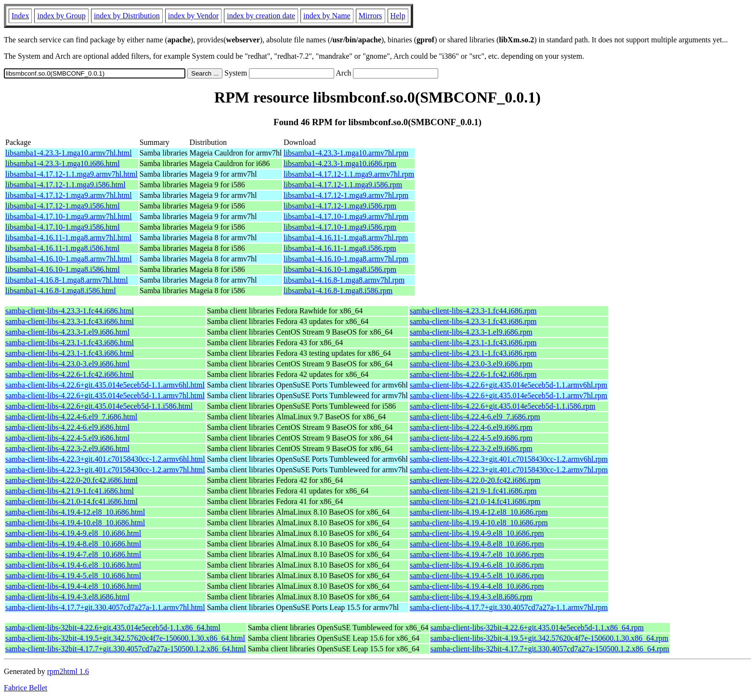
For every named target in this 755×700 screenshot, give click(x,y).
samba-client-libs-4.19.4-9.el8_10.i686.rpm (477, 533)
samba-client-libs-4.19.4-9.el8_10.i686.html (73, 533)
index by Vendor (193, 16)
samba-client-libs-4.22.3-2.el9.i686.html (67, 448)
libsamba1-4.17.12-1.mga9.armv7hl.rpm (346, 195)
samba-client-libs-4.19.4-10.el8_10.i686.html (75, 523)
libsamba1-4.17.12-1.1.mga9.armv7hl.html (72, 174)
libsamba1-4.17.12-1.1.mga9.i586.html (65, 185)
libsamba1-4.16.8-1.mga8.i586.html (61, 291)
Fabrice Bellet (26, 688)
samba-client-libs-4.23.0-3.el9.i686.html (67, 364)
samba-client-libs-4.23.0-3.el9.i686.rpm (471, 364)
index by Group (61, 16)
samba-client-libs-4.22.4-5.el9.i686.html (67, 438)
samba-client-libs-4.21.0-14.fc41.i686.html (72, 501)
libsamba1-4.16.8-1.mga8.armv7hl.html (67, 280)
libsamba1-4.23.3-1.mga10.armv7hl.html (69, 153)
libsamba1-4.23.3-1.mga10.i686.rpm (340, 163)
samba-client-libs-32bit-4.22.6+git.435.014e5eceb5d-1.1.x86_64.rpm (537, 628)
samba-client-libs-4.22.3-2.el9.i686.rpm (471, 448)
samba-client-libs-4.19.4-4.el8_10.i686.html (73, 586)
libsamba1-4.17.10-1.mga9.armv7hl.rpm (346, 216)
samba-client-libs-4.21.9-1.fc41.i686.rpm (473, 491)
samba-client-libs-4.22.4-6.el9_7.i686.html (71, 417)
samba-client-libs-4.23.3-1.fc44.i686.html (70, 311)
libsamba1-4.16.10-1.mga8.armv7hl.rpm (346, 259)
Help (398, 16)
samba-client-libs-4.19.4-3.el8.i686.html (67, 597)
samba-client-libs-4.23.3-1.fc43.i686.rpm (473, 321)
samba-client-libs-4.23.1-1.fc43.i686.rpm (473, 343)
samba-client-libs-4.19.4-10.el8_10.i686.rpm (479, 523)
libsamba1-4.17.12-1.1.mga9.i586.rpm (343, 185)
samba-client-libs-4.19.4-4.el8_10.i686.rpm (477, 586)
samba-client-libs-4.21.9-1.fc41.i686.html (70, 491)
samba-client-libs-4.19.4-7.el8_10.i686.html (73, 554)
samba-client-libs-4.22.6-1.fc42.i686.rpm (473, 374)
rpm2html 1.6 (68, 671)
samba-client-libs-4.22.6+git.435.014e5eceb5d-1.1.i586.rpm (502, 406)
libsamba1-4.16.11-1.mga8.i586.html (62, 248)
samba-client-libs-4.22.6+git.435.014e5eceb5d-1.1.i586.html (99, 406)
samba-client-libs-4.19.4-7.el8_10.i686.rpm (477, 554)
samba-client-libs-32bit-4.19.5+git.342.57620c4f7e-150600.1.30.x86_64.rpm (549, 638)
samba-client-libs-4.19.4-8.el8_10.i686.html (73, 544)
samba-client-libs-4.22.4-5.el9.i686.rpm (471, 438)
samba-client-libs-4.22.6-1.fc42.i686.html (70, 374)
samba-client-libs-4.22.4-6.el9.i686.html (67, 427)
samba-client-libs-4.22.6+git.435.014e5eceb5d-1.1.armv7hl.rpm (508, 395)
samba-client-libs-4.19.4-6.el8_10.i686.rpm (477, 565)
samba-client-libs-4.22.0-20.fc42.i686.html (72, 480)
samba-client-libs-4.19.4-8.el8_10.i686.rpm (477, 544)
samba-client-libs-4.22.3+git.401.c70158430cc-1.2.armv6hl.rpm (509, 459)
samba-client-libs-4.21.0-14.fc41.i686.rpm (475, 501)
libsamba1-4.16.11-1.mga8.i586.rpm (340, 248)
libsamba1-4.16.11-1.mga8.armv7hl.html (68, 238)
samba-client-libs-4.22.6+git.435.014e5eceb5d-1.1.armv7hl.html (105, 395)
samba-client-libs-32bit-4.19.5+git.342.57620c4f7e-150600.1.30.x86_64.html (125, 638)
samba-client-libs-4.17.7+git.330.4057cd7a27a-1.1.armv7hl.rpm (509, 607)
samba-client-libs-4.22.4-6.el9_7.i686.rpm (475, 417)
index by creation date (261, 16)
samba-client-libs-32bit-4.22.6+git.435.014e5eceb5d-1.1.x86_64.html (113, 628)
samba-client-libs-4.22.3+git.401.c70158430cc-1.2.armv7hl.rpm (509, 470)
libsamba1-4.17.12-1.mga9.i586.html (63, 206)
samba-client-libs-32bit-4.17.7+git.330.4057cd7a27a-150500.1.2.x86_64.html (126, 649)
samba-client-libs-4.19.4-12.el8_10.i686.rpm (479, 512)
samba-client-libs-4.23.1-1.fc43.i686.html (70, 343)
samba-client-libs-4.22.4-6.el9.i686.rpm (471, 427)
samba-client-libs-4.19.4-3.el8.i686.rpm (471, 597)
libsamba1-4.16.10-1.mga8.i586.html (63, 269)
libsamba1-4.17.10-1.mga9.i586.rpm (340, 227)
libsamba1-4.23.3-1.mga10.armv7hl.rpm (346, 153)
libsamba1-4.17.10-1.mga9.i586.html (63, 227)
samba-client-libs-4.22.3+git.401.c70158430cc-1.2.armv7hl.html (105, 470)
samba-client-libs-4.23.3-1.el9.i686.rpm (471, 332)
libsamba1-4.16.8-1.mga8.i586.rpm (338, 291)
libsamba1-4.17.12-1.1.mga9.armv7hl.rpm (349, 174)
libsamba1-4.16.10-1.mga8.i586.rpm (340, 269)
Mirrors (371, 16)
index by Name (327, 16)
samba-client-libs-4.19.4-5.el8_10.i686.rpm (477, 576)
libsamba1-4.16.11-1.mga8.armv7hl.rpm (346, 238)
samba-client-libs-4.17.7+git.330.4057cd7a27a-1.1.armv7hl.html (105, 607)
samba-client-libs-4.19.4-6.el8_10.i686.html (73, 565)
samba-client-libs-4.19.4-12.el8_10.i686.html (75, 512)
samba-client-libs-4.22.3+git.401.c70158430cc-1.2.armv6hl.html (105, 459)
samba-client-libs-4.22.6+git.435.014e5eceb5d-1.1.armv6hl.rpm (508, 385)
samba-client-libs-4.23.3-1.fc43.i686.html (70, 321)
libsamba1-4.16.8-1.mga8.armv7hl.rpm (344, 280)
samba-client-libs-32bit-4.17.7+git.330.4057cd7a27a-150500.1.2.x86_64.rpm (550, 649)
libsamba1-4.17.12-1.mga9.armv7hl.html (69, 195)
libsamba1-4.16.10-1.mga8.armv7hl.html (69, 259)
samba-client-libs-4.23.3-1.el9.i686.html (67, 332)
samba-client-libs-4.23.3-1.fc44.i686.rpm (473, 311)
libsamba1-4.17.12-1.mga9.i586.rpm (340, 206)
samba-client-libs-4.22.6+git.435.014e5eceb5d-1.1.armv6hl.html (105, 385)
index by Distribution (127, 16)
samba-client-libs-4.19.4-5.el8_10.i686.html (73, 576)
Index (20, 16)
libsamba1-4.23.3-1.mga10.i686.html (63, 163)
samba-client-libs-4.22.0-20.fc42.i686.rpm (475, 480)
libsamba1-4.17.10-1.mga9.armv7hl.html (69, 216)
